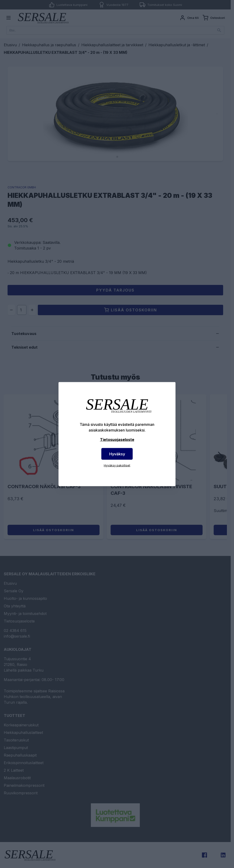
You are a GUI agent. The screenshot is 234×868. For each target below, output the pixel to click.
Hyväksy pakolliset (117, 465)
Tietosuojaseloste (117, 439)
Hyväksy (117, 454)
